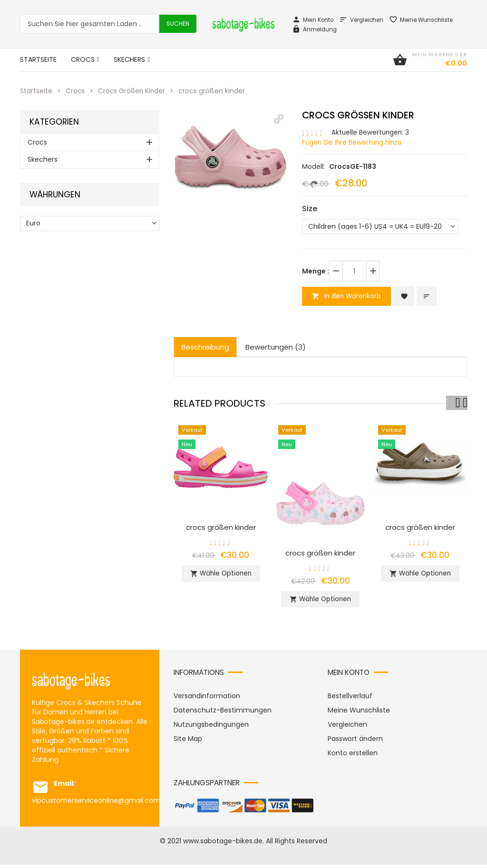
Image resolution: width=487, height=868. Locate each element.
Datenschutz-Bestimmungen (223, 713)
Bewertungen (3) (276, 347)
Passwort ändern (355, 742)
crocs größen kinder (221, 528)
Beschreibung (205, 347)
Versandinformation (207, 699)
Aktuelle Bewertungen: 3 (371, 132)
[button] (279, 118)
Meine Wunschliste (421, 20)
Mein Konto (313, 20)
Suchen (178, 24)
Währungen (55, 194)
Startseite (36, 91)
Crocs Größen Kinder (133, 91)
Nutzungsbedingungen (211, 728)
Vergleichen (361, 20)
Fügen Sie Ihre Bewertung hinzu (354, 142)
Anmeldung (314, 29)
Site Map (188, 742)
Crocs (75, 91)
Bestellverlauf (350, 699)
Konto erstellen (353, 756)
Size (310, 208)
